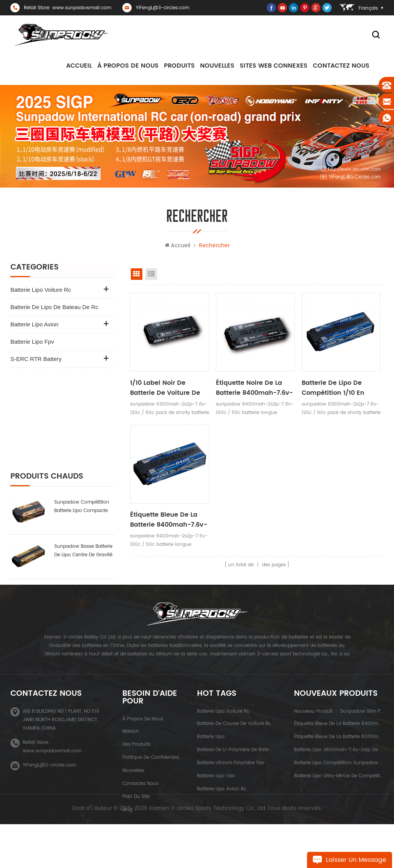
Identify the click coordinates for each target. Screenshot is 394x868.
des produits (136, 754)
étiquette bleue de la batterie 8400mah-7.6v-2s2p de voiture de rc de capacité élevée (169, 519)
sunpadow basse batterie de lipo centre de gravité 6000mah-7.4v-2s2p (83, 458)
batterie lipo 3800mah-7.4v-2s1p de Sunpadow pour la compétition (82, 503)
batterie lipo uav (216, 786)
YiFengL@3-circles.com (163, 8)
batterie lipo (211, 747)
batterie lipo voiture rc (41, 290)
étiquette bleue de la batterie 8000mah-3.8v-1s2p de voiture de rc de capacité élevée (339, 747)
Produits (179, 66)
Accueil (79, 66)
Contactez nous (341, 66)
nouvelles (217, 66)
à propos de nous (128, 66)
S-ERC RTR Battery (36, 359)
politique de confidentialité (152, 767)
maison (131, 741)
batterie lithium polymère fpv (231, 773)
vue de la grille (137, 274)
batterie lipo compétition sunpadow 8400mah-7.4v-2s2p (339, 773)
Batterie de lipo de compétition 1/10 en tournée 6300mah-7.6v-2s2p (340, 387)
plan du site (136, 807)
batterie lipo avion (34, 325)
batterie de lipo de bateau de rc (54, 307)
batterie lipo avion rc (222, 799)
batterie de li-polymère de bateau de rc (234, 760)
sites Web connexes (274, 66)
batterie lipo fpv (32, 342)
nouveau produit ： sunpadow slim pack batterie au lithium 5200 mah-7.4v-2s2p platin (339, 721)
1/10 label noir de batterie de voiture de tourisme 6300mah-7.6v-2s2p (165, 387)
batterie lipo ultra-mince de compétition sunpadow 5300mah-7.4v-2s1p (82, 547)
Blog (127, 820)
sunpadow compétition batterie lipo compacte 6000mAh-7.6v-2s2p (82, 414)
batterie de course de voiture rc (234, 734)
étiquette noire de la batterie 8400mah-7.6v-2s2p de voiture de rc (254, 387)
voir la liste (151, 274)
